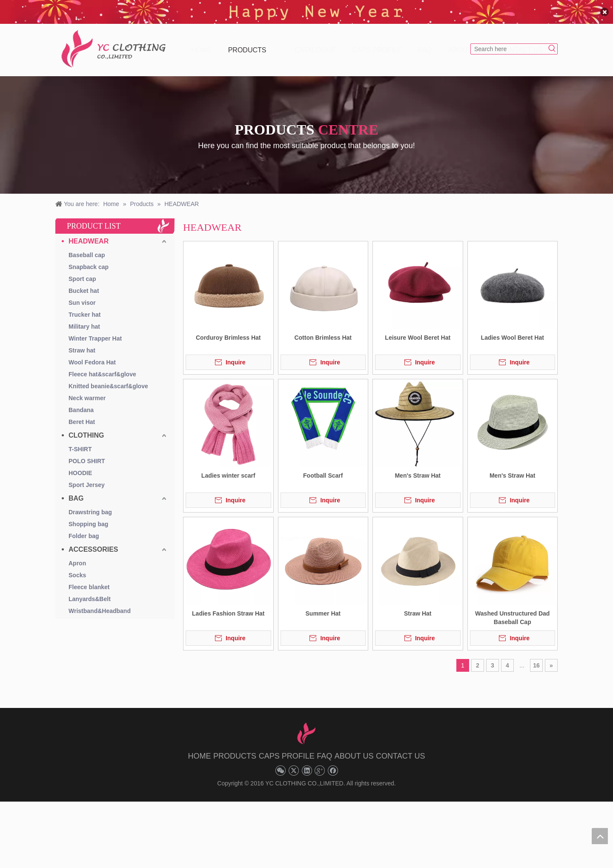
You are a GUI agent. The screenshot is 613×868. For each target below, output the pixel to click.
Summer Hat (323, 607)
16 (536, 659)
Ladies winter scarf (228, 470)
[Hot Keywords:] (552, 43)
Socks (77, 569)
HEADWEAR (89, 235)
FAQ (324, 750)
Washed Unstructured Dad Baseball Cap (512, 612)
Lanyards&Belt (90, 593)
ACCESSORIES (93, 543)
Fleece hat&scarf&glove (102, 368)
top (600, 836)
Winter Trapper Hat (95, 332)
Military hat (84, 321)
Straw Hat (418, 607)
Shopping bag (88, 518)
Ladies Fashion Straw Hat (228, 607)
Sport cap (82, 273)
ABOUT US (354, 750)
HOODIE (80, 467)
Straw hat (82, 344)
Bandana (81, 404)
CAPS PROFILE (287, 750)
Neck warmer (87, 392)
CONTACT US (400, 750)
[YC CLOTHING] (115, 43)
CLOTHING (86, 429)
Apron (77, 557)
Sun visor (82, 297)
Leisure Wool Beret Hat (418, 332)
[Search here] (509, 43)
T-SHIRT (80, 443)
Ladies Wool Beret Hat (513, 332)
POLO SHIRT (87, 455)
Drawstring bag (90, 506)
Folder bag (84, 530)
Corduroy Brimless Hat (228, 332)
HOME (200, 750)
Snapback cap (89, 261)
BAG (76, 492)
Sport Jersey (87, 479)
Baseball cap (87, 249)
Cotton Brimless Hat (323, 332)
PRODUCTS (235, 750)
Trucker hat (85, 309)
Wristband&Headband (100, 605)
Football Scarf (323, 470)
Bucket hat (84, 285)
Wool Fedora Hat (92, 356)
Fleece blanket (89, 581)
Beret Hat (82, 416)
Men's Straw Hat (418, 470)
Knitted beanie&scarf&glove (108, 380)
